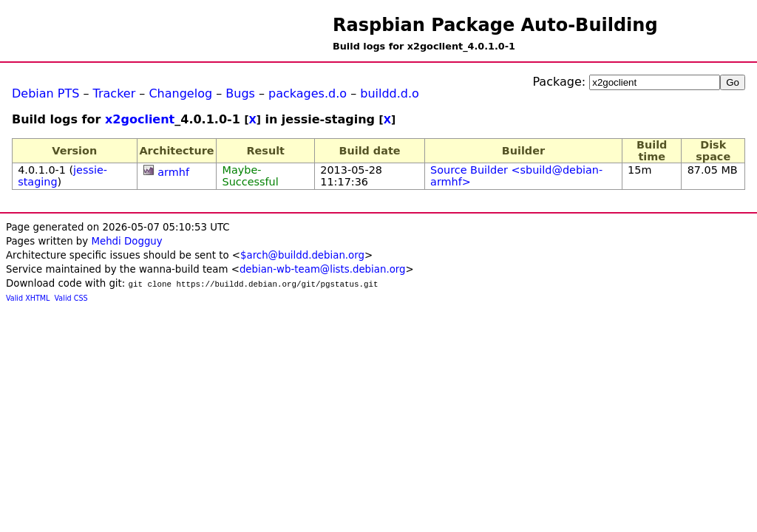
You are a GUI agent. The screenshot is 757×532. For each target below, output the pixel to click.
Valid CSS (71, 298)
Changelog (180, 93)
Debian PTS (45, 93)
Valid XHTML (28, 298)
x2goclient (140, 119)
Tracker (115, 93)
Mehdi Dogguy (126, 241)
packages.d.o (308, 93)
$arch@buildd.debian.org (302, 255)
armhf (173, 172)
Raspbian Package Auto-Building (495, 25)
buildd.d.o (390, 93)
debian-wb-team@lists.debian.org (323, 269)
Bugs (240, 93)
